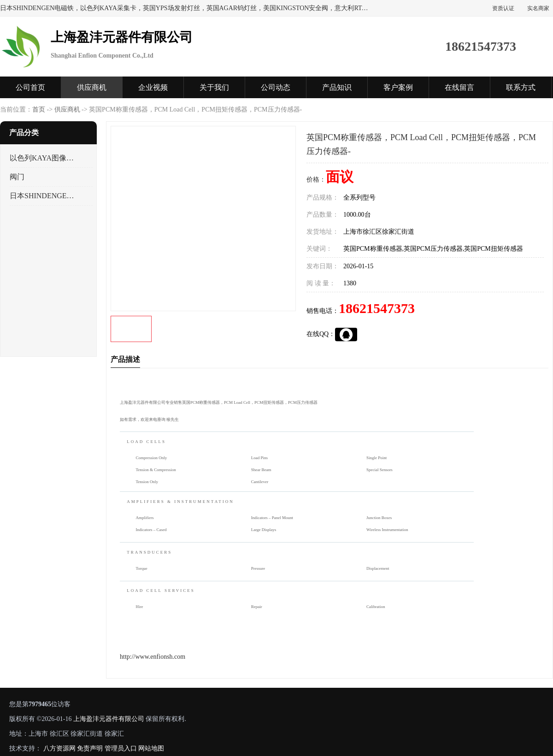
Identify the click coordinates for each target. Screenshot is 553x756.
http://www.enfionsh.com (153, 657)
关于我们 (214, 87)
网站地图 (151, 748)
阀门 (17, 177)
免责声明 (90, 748)
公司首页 (30, 87)
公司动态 (276, 87)
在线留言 (459, 87)
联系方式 (521, 87)
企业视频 (153, 87)
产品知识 (337, 87)
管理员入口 (121, 748)
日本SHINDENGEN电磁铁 (43, 196)
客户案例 (398, 87)
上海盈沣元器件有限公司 (109, 719)
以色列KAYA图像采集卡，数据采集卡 (43, 158)
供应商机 (92, 87)
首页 (39, 109)
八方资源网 (59, 748)
